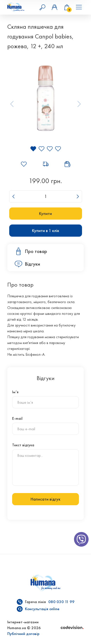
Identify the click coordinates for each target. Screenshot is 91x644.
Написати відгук (45, 499)
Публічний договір (23, 634)
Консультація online (42, 609)
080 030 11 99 (61, 602)
